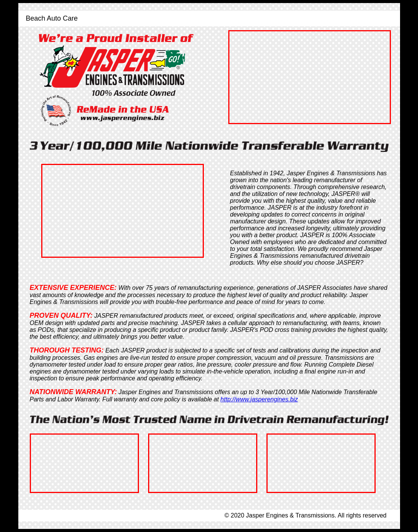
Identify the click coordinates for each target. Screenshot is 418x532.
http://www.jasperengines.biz (259, 399)
